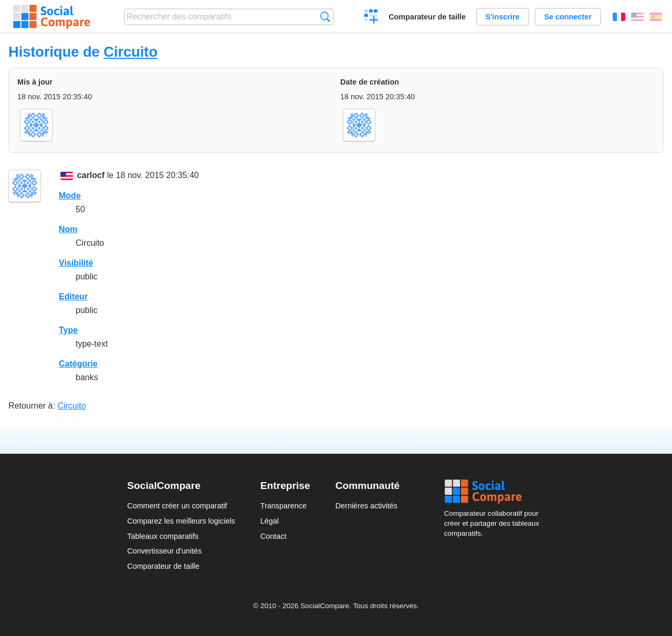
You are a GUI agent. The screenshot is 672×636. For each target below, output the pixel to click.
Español (656, 17)
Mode (70, 196)
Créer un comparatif (371, 18)
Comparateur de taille (427, 17)
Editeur (73, 296)
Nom (68, 229)
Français (619, 17)
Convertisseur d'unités (164, 551)
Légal (270, 521)
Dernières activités (366, 506)
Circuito (130, 52)
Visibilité (76, 263)
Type (68, 330)
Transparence (283, 506)
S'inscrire (503, 17)
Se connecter (568, 17)
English (637, 17)
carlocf (91, 175)
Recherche (325, 17)
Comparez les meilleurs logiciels (181, 521)
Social (495, 492)
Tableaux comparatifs (163, 536)
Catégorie (78, 364)
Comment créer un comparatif (177, 506)
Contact (274, 536)
